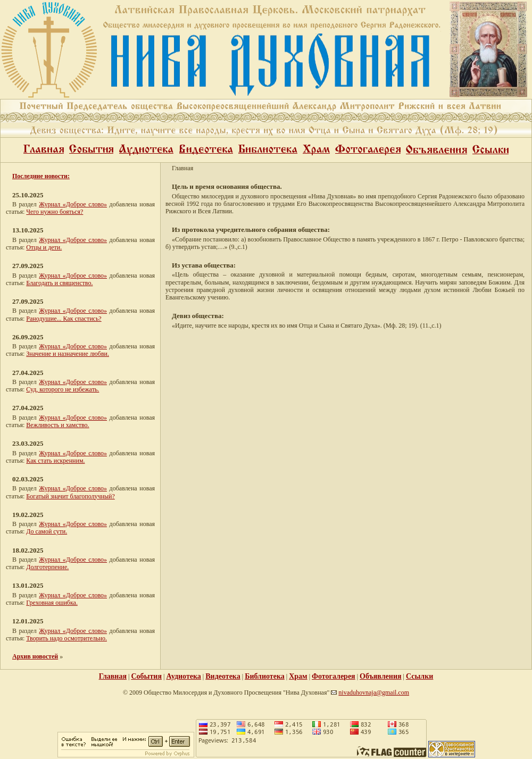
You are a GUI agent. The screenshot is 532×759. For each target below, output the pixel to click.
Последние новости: (41, 176)
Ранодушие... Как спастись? (64, 319)
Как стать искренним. (55, 461)
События (146, 676)
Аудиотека (183, 676)
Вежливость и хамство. (57, 425)
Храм (298, 676)
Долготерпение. (47, 567)
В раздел (26, 240)
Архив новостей (35, 656)
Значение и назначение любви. (68, 354)
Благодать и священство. (59, 283)
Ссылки (419, 676)
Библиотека (265, 676)
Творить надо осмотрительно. (66, 638)
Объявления (380, 676)
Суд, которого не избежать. (63, 389)
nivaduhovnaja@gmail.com (374, 693)
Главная (113, 676)
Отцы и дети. (44, 247)
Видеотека (223, 676)
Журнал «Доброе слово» (73, 204)
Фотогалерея (334, 676)
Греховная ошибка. (52, 603)
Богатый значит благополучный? (70, 496)
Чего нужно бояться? (55, 212)
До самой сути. (47, 531)
